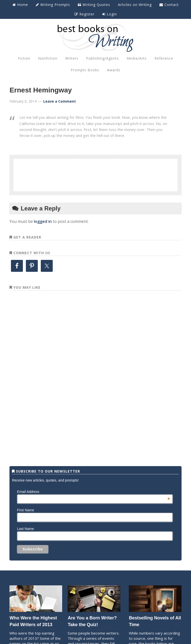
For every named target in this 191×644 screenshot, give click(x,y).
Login (110, 14)
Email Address (94, 492)
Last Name (26, 529)
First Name (26, 510)
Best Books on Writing (95, 38)
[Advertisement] (95, 174)
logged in (43, 221)
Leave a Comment (60, 101)
